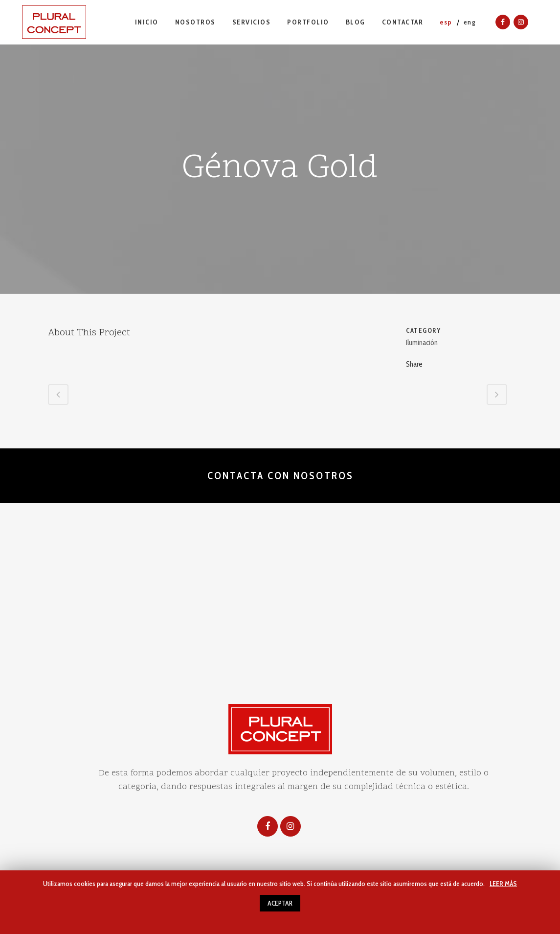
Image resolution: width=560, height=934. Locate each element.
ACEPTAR (280, 903)
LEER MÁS (503, 884)
